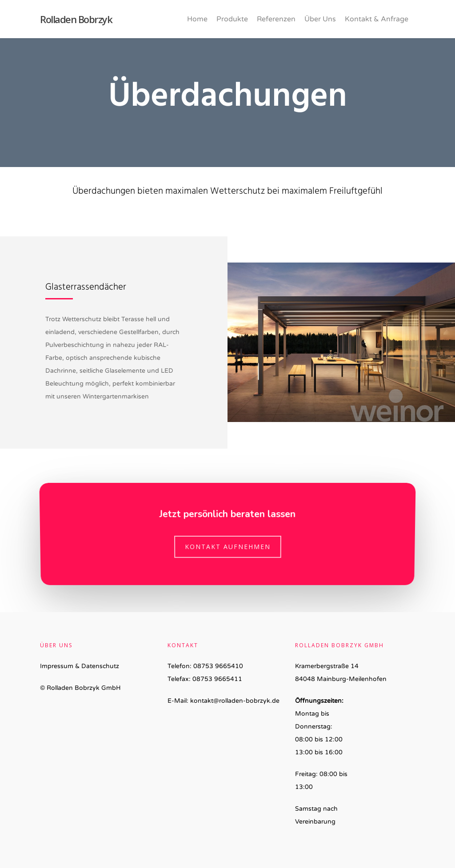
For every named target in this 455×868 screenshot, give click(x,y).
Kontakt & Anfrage (377, 19)
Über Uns (320, 19)
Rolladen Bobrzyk (76, 19)
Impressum (57, 666)
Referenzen (276, 19)
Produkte (232, 19)
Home (197, 19)
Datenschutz (100, 666)
